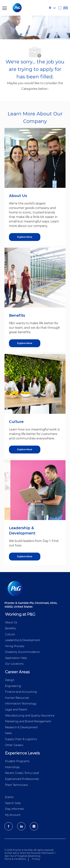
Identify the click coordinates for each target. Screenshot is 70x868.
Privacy (36, 859)
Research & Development (21, 727)
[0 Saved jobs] (63, 8)
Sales (8, 733)
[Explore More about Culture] (25, 450)
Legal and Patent (16, 710)
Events (9, 797)
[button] (52, 8)
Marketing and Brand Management (28, 721)
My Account (13, 815)
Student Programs (17, 761)
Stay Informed (14, 809)
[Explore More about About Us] (25, 237)
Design (10, 680)
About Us (11, 622)
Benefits (10, 628)
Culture (10, 634)
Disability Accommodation (23, 652)
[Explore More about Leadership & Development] (25, 557)
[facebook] (9, 826)
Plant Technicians (16, 785)
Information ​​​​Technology (21, 704)
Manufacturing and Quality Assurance (30, 716)
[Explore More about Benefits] (25, 343)
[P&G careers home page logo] (23, 8)
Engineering (13, 686)
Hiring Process (15, 646)
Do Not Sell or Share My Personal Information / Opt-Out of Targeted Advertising (30, 854)
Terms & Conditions (15, 859)
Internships (12, 767)
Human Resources (17, 698)
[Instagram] (34, 826)
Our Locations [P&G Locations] (14, 664)
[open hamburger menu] (5, 8)
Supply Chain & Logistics (21, 739)
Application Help (16, 658)
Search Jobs (13, 803)
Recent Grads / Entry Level (22, 773)
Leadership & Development (23, 640)
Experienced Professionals (22, 779)
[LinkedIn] (21, 826)
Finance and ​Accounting (21, 692)
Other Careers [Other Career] (14, 745)
